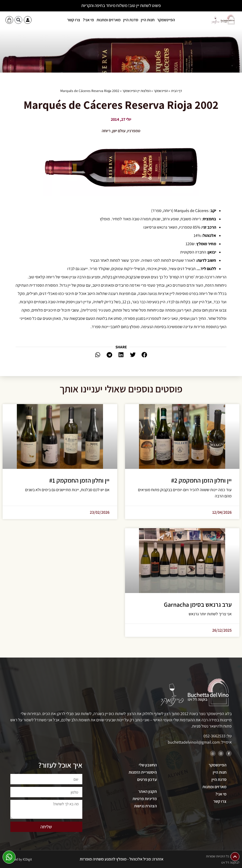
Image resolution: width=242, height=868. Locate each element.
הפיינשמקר (166, 20)
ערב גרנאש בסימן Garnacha (198, 604)
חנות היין (148, 20)
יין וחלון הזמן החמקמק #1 (79, 480)
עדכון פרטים (147, 779)
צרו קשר (74, 20)
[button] (18, 20)
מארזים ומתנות (109, 20)
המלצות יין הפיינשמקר (137, 91)
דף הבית (177, 91)
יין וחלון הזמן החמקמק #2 (201, 480)
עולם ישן (119, 131)
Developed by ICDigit (18, 859)
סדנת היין (131, 20)
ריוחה (106, 131)
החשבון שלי (148, 765)
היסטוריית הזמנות (143, 772)
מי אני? (88, 20)
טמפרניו (134, 131)
